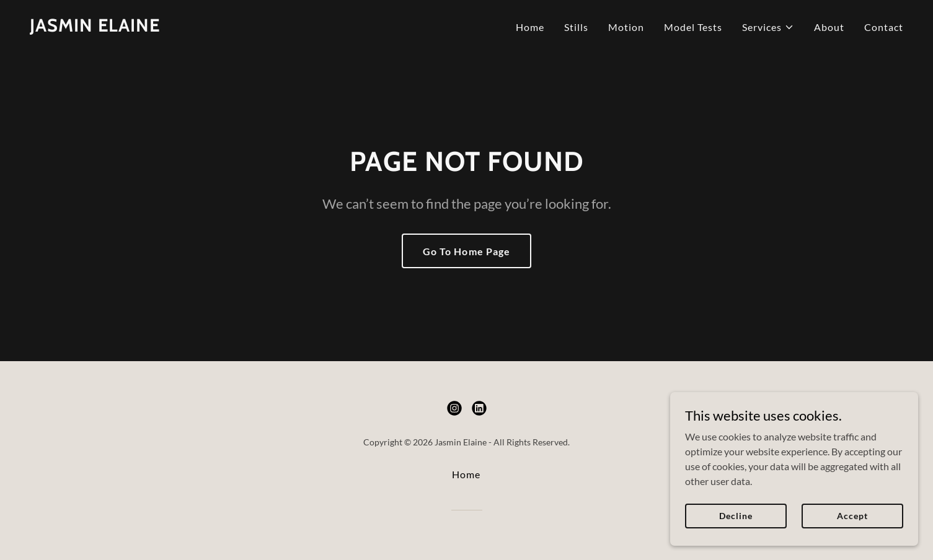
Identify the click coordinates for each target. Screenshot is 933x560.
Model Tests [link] (693, 27)
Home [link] (530, 27)
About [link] (829, 27)
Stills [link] (576, 27)
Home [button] (466, 474)
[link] (95, 28)
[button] (768, 27)
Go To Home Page (466, 251)
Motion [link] (626, 27)
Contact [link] (884, 27)
